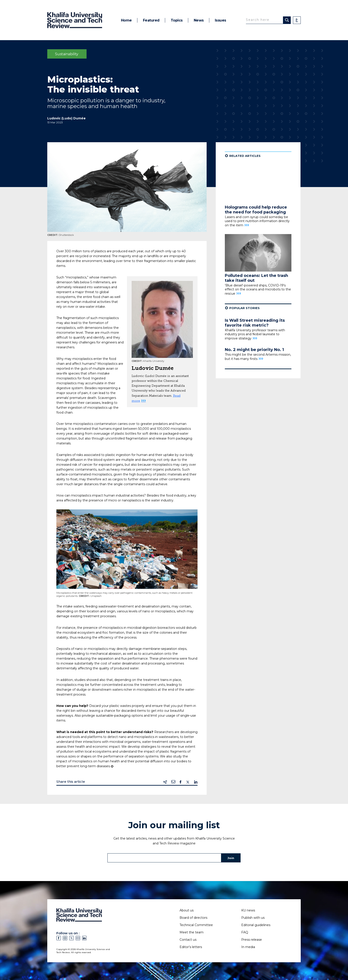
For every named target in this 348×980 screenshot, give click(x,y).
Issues (220, 20)
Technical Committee (196, 925)
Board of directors (193, 918)
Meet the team (192, 932)
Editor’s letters (191, 947)
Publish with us (253, 918)
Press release (252, 940)
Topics (177, 20)
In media (248, 947)
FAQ (245, 932)
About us (187, 910)
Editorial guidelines (256, 925)
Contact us (188, 940)
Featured (151, 20)
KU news (248, 910)
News (199, 20)
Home (126, 20)
